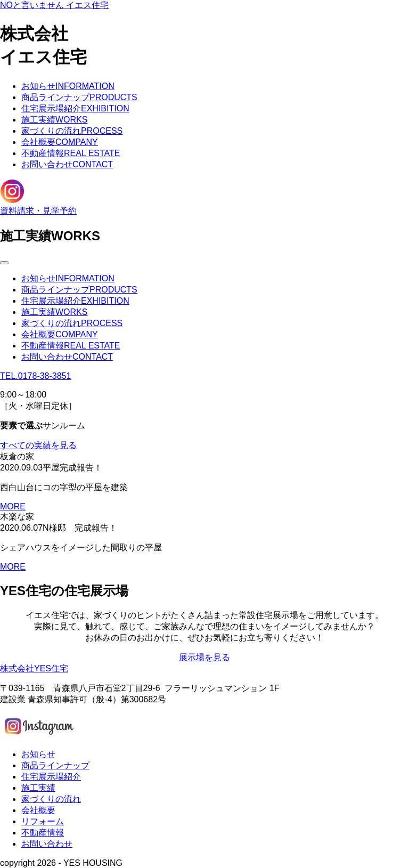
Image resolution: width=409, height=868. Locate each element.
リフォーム (43, 821)
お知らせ (68, 86)
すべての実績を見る (38, 445)
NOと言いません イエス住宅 (54, 5)
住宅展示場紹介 (75, 108)
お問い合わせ (67, 164)
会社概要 (60, 142)
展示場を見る (204, 657)
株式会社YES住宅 (34, 668)
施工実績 (54, 120)
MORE (13, 506)
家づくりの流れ (72, 131)
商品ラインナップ (79, 97)
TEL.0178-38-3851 (35, 376)
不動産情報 (71, 153)
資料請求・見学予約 (38, 211)
